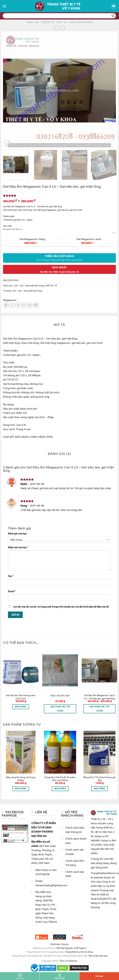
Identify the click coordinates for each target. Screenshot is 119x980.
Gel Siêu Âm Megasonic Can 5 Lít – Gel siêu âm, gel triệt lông (100, 697)
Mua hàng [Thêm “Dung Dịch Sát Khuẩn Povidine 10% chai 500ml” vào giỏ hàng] (60, 789)
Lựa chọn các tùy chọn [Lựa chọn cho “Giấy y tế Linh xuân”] (60, 709)
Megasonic (10, 300)
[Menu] (4, 6)
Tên (11, 576)
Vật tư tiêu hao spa (98, 956)
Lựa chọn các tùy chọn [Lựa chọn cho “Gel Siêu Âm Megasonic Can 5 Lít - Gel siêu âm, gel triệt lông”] (99, 709)
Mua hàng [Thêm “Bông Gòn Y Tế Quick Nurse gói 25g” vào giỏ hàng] (100, 789)
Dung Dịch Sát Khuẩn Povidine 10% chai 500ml (60, 779)
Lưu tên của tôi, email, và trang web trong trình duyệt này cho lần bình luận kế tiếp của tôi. (61, 607)
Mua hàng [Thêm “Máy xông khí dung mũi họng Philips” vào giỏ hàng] (21, 789)
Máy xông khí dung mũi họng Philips (21, 779)
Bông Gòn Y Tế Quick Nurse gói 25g (99, 779)
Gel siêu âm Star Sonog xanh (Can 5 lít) (21, 697)
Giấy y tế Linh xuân (60, 695)
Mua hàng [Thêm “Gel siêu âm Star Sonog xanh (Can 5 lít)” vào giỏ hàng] (21, 707)
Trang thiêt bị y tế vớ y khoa (79, 952)
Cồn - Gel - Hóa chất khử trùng (75, 22)
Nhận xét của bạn (18, 547)
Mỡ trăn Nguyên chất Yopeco (71, 948)
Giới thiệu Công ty (59, 944)
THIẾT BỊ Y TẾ (47, 22)
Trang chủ (32, 22)
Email (12, 591)
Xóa (114, 233)
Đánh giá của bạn (17, 534)
